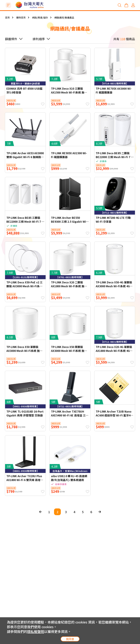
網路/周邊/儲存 (40, 17)
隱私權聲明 (36, 631)
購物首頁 (21, 17)
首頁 (7, 17)
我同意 (70, 639)
